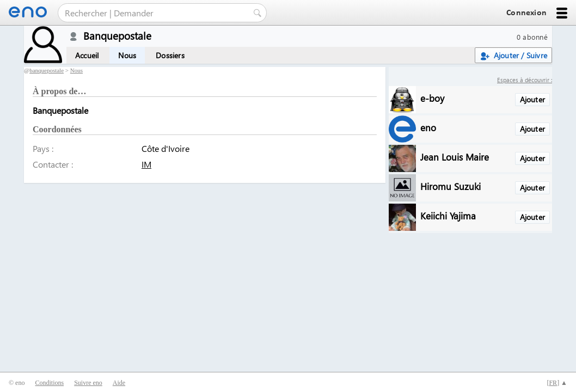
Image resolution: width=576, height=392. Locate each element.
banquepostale (47, 70)
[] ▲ (557, 383)
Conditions (49, 383)
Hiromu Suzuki (451, 186)
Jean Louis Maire (455, 157)
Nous (127, 55)
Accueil (87, 55)
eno (428, 127)
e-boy (432, 98)
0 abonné (532, 37)
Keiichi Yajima (448, 215)
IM (146, 164)
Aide (119, 383)
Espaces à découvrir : (525, 80)
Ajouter (532, 99)
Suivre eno (88, 383)
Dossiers (170, 55)
